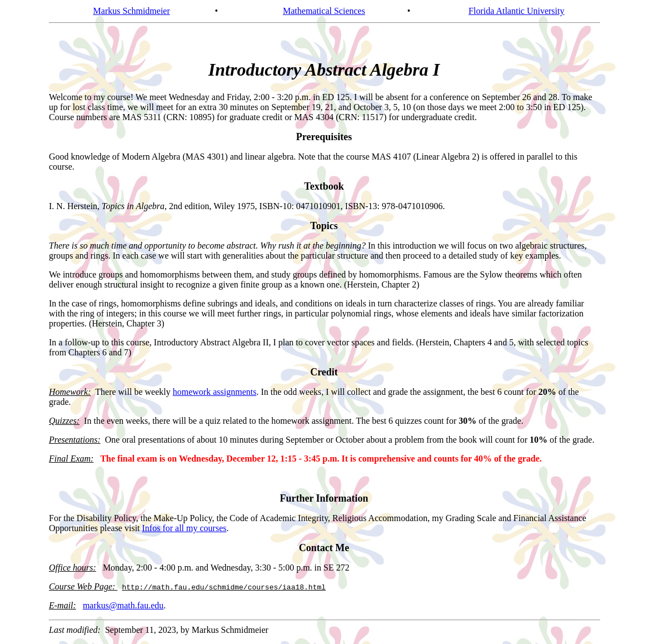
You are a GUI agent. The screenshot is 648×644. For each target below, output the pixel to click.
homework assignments (215, 392)
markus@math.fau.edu (123, 605)
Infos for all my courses (185, 528)
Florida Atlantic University (516, 11)
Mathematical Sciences (324, 11)
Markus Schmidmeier (132, 11)
